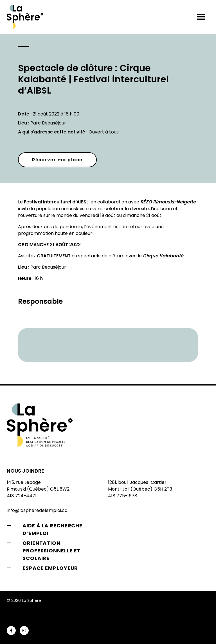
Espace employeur (50, 568)
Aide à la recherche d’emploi (52, 529)
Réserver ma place (57, 160)
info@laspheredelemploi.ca (37, 510)
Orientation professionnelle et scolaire (52, 551)
